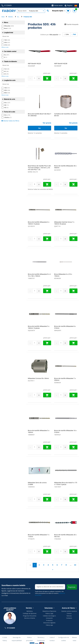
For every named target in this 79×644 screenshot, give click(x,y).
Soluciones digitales (49, 619)
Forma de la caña (10, 108)
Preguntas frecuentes (30, 612)
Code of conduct (52, 636)
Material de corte (10, 96)
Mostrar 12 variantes (35, 130)
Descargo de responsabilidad (17, 636)
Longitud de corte (10, 77)
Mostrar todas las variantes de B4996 (40, 186)
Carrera (69, 610)
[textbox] (22, 8)
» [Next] (53, 566)
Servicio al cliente (30, 615)
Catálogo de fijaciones (30, 610)
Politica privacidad (29, 636)
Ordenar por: (49, 31)
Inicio (3, 13)
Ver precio (47, 120)
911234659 (7, 2)
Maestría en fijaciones (49, 608)
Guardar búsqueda (71, 21)
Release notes (75, 636)
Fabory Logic (49, 610)
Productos (49, 617)
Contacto (69, 615)
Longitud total (8, 29)
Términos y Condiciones (41, 636)
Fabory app (49, 622)
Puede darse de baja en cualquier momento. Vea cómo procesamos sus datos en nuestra (50, 590)
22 (75, 562)
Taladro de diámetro (10, 58)
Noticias (69, 612)
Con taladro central (10, 48)
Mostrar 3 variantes (61, 130)
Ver (39, 125)
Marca (6, 19)
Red (74, 31)
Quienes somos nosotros (69, 608)
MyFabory (30, 608)
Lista (66, 31)
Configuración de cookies (64, 636)
